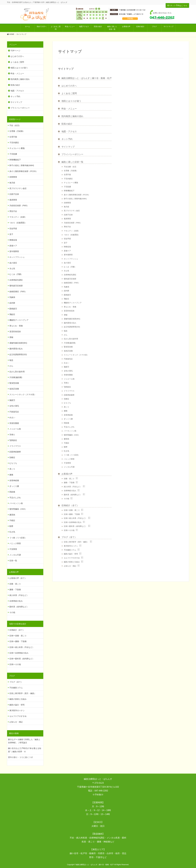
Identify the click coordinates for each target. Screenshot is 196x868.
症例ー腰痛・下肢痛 (72, 514)
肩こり (66, 407)
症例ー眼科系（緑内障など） (75, 526)
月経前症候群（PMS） (73, 223)
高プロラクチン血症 (72, 211)
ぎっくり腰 (68, 419)
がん (66, 335)
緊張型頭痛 (68, 347)
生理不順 (67, 175)
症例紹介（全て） (70, 505)
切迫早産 (67, 239)
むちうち (67, 403)
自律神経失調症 (70, 275)
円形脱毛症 (68, 359)
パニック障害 (69, 459)
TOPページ (15, 51)
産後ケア (67, 251)
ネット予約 (67, 139)
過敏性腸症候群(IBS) (72, 319)
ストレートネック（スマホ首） (76, 355)
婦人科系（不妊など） (73, 487)
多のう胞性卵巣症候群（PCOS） (77, 195)
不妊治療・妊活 (70, 167)
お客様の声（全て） (18, 578)
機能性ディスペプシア (73, 303)
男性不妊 (67, 227)
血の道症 (67, 263)
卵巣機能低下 (69, 191)
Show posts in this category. (77, 478)
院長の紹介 (67, 124)
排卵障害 (67, 203)
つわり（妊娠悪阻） (72, 235)
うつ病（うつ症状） (72, 455)
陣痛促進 (67, 247)
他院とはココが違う (71, 101)
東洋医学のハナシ (71, 546)
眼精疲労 (67, 295)
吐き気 (66, 451)
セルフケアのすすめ (72, 558)
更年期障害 (68, 255)
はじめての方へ (69, 86)
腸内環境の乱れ (70, 323)
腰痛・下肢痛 (69, 483)
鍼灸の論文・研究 (71, 554)
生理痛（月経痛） (71, 171)
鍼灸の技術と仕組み (72, 562)
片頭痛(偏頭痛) (70, 343)
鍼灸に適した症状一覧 (72, 162)
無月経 (66, 207)
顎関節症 (67, 387)
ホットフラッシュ (71, 259)
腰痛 (66, 411)
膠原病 (66, 439)
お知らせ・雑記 (70, 566)
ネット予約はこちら (177, 5)
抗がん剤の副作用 (71, 339)
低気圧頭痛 (68, 351)
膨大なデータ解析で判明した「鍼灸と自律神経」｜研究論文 (24, 741)
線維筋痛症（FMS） (72, 283)
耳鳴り (66, 383)
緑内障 (66, 291)
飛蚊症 (66, 299)
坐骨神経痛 (68, 415)
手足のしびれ (69, 427)
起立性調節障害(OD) (72, 327)
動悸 (66, 447)
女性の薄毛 (68, 371)
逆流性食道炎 (69, 311)
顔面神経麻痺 (69, 395)
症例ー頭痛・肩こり (72, 510)
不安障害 (67, 463)
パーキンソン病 (70, 431)
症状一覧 (13, 561)
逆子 (66, 243)
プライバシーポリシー (72, 154)
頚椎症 (66, 399)
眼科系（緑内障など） (73, 495)
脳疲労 (66, 367)
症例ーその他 (69, 530)
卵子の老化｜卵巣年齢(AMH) (75, 199)
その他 (66, 499)
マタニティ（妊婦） (72, 231)
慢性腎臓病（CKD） (72, 435)
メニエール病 (69, 379)
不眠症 (66, 443)
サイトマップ (68, 147)
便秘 (66, 315)
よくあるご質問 (69, 93)
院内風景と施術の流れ (72, 116)
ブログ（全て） (69, 537)
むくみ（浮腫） (70, 267)
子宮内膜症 (68, 179)
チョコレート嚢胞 (71, 183)
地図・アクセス (69, 131)
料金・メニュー (69, 109)
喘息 (66, 331)
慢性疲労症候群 (70, 279)
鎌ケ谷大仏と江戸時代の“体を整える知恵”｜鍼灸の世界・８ (25, 750)
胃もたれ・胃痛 (70, 307)
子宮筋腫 (67, 187)
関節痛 (66, 423)
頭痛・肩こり (69, 479)
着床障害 (67, 219)
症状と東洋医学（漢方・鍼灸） (76, 542)
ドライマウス (69, 391)
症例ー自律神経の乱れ (73, 522)
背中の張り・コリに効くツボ (20, 757)
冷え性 (66, 271)
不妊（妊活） (15, 125)
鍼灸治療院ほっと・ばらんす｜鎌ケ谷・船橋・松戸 (87, 78)
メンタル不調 (69, 467)
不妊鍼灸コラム (70, 550)
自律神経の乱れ (70, 491)
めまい (66, 363)
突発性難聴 (68, 375)
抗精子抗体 (68, 215)
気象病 (66, 287)
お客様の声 (67, 474)
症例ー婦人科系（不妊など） (75, 518)
